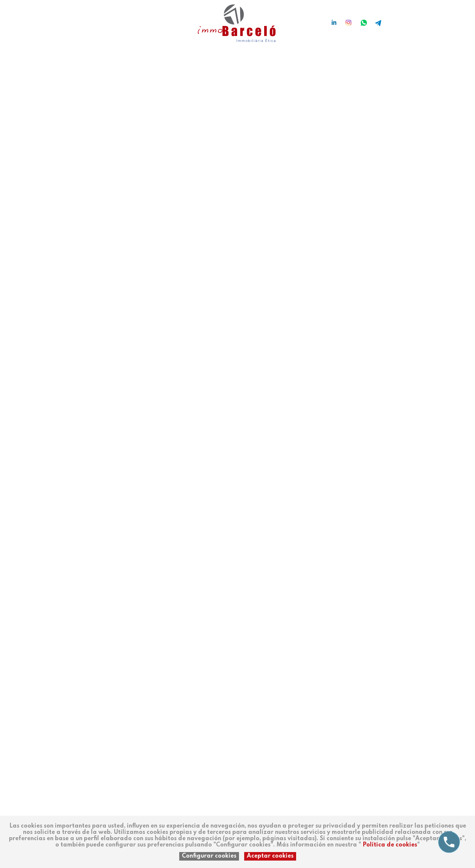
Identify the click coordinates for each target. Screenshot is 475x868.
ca (75, 19)
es (64, 19)
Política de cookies (390, 845)
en (86, 19)
